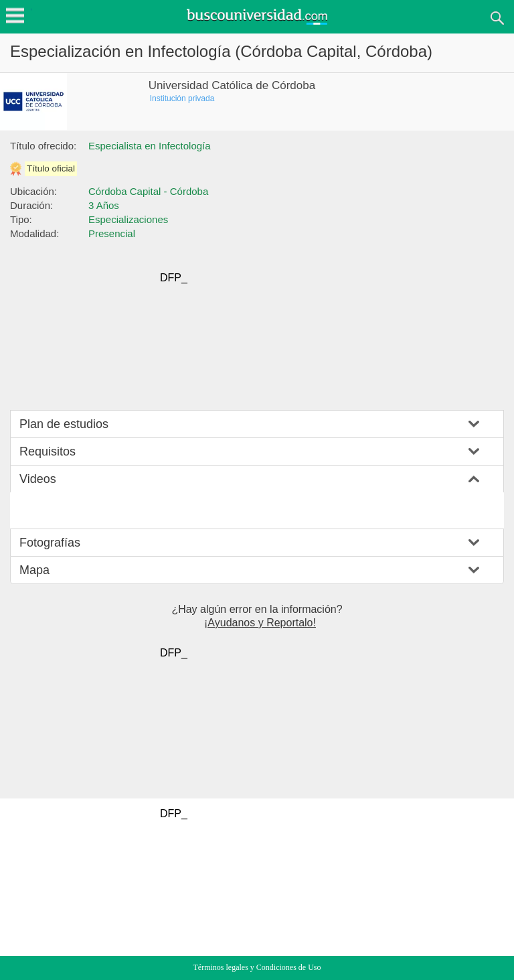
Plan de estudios (64, 424)
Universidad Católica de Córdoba (232, 85)
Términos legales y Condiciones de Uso (257, 967)
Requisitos (48, 451)
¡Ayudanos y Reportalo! (260, 623)
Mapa (34, 570)
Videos (38, 479)
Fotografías (50, 543)
